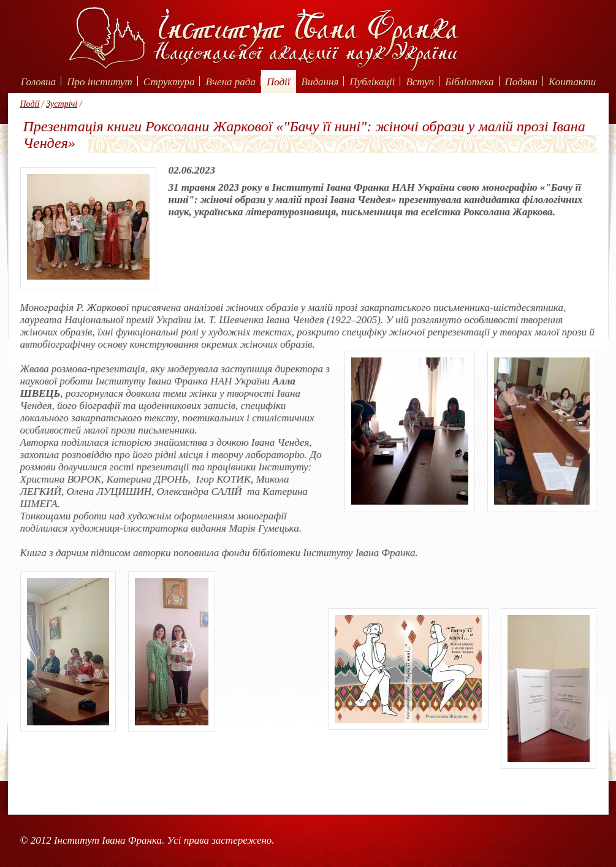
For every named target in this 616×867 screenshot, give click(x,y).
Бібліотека (469, 82)
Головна (38, 82)
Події (279, 82)
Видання (320, 82)
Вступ (420, 82)
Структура (169, 82)
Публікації (372, 82)
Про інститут (100, 82)
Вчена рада (230, 82)
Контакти (572, 82)
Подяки (522, 82)
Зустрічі (62, 104)
